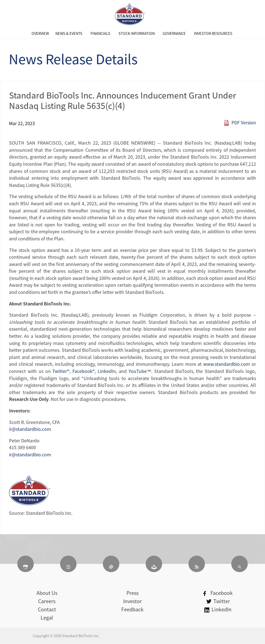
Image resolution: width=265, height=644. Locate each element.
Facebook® (84, 371)
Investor (132, 601)
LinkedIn (107, 371)
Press (132, 593)
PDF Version (244, 122)
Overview (40, 33)
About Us (47, 593)
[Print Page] (26, 564)
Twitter (218, 601)
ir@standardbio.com (30, 429)
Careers (47, 601)
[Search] (239, 564)
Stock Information (137, 33)
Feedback (132, 609)
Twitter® (61, 371)
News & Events (69, 33)
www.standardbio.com (227, 364)
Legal (47, 618)
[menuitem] (40, 33)
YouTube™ (140, 371)
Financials (100, 33)
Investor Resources (213, 33)
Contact (47, 609)
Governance (174, 33)
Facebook (218, 593)
